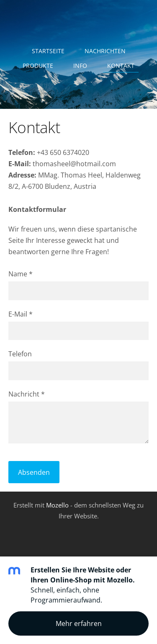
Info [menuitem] (80, 66)
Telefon (20, 354)
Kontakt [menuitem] (121, 66)
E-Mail (21, 314)
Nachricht (27, 394)
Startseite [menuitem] (48, 51)
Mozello (57, 505)
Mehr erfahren (79, 623)
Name (21, 274)
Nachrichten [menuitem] (105, 51)
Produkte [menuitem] (38, 66)
